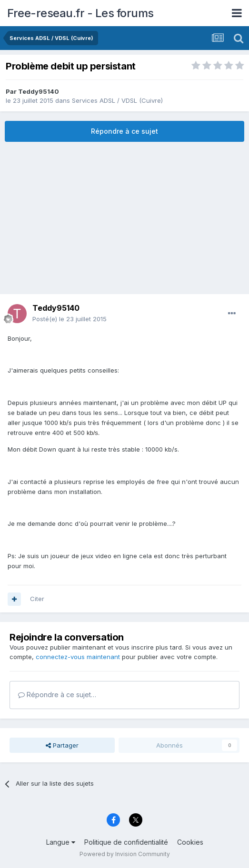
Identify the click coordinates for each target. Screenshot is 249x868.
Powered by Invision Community (125, 854)
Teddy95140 (39, 91)
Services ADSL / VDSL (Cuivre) (117, 100)
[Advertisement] (125, 218)
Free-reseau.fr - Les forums (80, 13)
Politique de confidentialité (126, 842)
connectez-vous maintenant (78, 657)
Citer (37, 599)
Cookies (190, 842)
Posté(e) (70, 319)
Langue (61, 842)
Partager (62, 745)
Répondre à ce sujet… (57, 695)
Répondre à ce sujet (124, 131)
